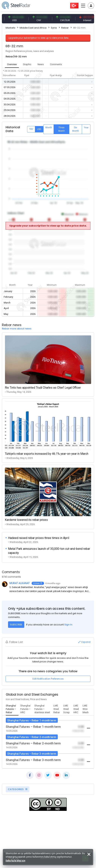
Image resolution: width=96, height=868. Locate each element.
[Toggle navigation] (91, 6)
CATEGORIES (18, 789)
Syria (54, 28)
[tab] (12, 709)
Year (86, 128)
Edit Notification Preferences (48, 679)
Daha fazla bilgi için (15, 861)
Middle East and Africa (33, 28)
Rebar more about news (17, 329)
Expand (84, 642)
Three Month (62, 129)
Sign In (68, 625)
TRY (31, 129)
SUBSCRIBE (16, 625)
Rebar (65, 28)
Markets (10, 28)
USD (39, 129)
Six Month (76, 129)
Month (49, 128)
